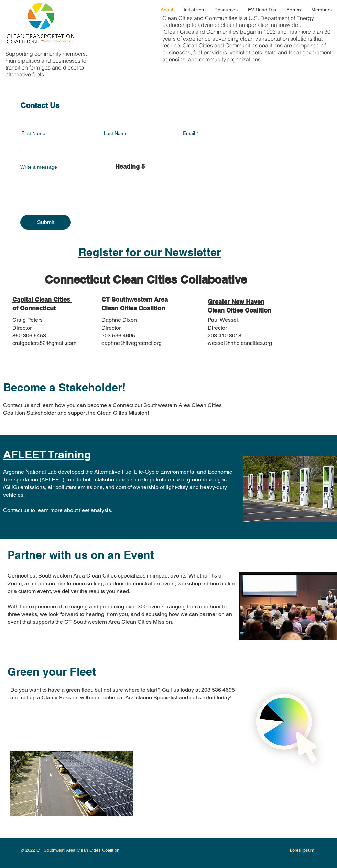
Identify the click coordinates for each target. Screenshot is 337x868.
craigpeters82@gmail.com (44, 343)
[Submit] (46, 222)
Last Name (116, 133)
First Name (33, 133)
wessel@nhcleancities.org (240, 343)
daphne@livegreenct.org (132, 343)
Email (189, 133)
